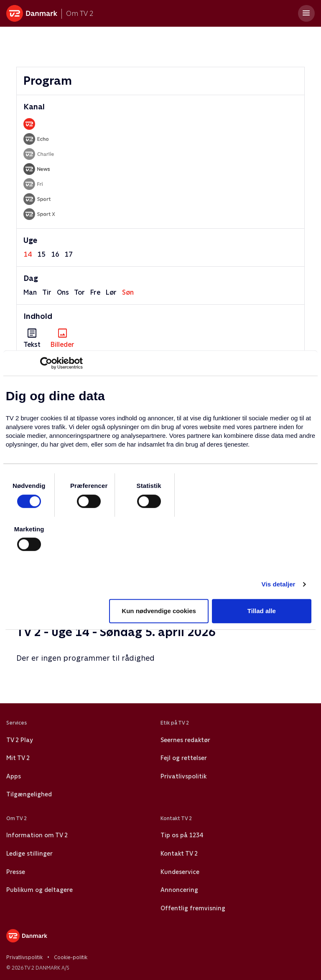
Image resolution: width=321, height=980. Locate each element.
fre (95, 292)
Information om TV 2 (37, 835)
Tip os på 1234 (182, 835)
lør (111, 292)
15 (41, 254)
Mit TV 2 (18, 758)
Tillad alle (262, 611)
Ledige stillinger (29, 854)
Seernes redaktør (185, 740)
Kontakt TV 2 (179, 854)
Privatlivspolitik (183, 776)
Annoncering (179, 890)
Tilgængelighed (29, 794)
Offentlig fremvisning (193, 908)
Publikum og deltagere (39, 890)
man (30, 292)
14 (28, 254)
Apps (14, 776)
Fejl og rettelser (184, 758)
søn (128, 292)
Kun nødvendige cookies (159, 611)
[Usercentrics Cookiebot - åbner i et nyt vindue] (46, 363)
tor (79, 292)
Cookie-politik (71, 957)
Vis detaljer (279, 584)
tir (47, 292)
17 (69, 254)
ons (63, 292)
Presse (16, 872)
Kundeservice (180, 872)
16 (55, 254)
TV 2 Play (19, 740)
